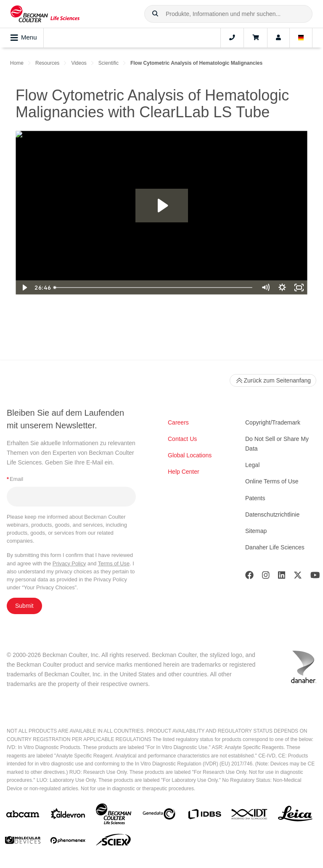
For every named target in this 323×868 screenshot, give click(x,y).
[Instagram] (266, 577)
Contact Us (182, 439)
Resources (47, 63)
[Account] (278, 38)
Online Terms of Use (272, 481)
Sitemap (256, 531)
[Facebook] (249, 577)
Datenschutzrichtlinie (272, 514)
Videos (79, 63)
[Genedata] (159, 816)
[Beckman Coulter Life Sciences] (114, 816)
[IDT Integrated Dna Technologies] (250, 816)
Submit (24, 606)
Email (15, 479)
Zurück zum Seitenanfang (273, 380)
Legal (252, 465)
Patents (255, 498)
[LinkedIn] (282, 577)
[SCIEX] (114, 842)
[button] (155, 14)
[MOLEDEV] (23, 842)
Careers (178, 422)
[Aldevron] (68, 816)
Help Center (184, 472)
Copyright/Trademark (273, 422)
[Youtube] (315, 577)
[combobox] (228, 14)
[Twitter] (298, 577)
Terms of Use (114, 563)
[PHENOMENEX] (68, 842)
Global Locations (190, 455)
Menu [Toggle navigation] (24, 38)
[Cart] (255, 38)
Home (17, 63)
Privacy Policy (69, 563)
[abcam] (23, 816)
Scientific (109, 63)
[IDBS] (204, 816)
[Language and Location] (301, 38)
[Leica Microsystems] (295, 816)
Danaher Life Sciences (275, 547)
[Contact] (232, 38)
